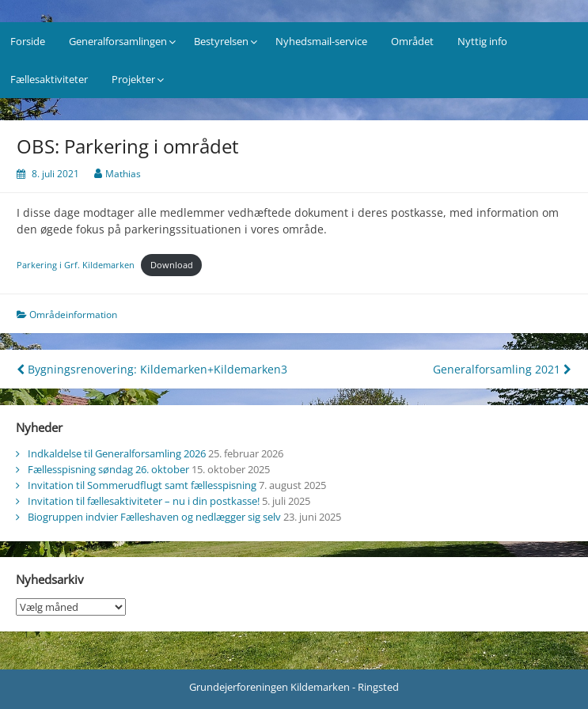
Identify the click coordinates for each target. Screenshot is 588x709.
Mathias (123, 174)
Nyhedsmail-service (321, 41)
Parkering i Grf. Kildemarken (76, 265)
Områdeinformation (73, 315)
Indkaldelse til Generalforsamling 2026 (117, 453)
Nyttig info (482, 41)
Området (412, 41)
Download (172, 265)
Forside (28, 41)
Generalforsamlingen (118, 41)
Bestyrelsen (221, 41)
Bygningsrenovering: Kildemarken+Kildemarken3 (152, 369)
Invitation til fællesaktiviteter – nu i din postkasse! (144, 501)
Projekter (133, 79)
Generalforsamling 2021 (502, 369)
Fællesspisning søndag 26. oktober (108, 469)
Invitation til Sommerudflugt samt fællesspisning (142, 485)
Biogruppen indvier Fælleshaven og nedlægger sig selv (154, 517)
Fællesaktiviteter (49, 79)
